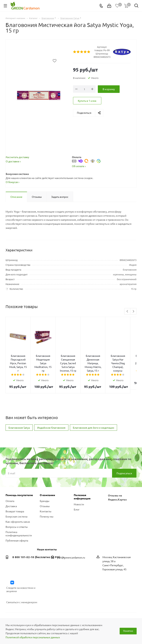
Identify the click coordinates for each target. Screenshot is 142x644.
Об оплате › (79, 166)
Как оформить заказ (18, 507)
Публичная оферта (17, 526)
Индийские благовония (51, 413)
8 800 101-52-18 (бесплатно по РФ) (36, 542)
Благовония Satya (19, 413)
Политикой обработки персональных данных (33, 637)
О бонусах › (12, 182)
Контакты (46, 496)
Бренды (45, 486)
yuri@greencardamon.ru (71, 543)
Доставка (11, 491)
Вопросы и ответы (17, 512)
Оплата (10, 486)
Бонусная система (16, 502)
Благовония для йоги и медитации (93, 413)
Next (133, 311)
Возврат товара (15, 496)
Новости (79, 489)
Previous (127, 311)
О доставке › (13, 161)
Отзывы (45, 491)
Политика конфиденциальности (19, 519)
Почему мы (47, 502)
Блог (77, 495)
